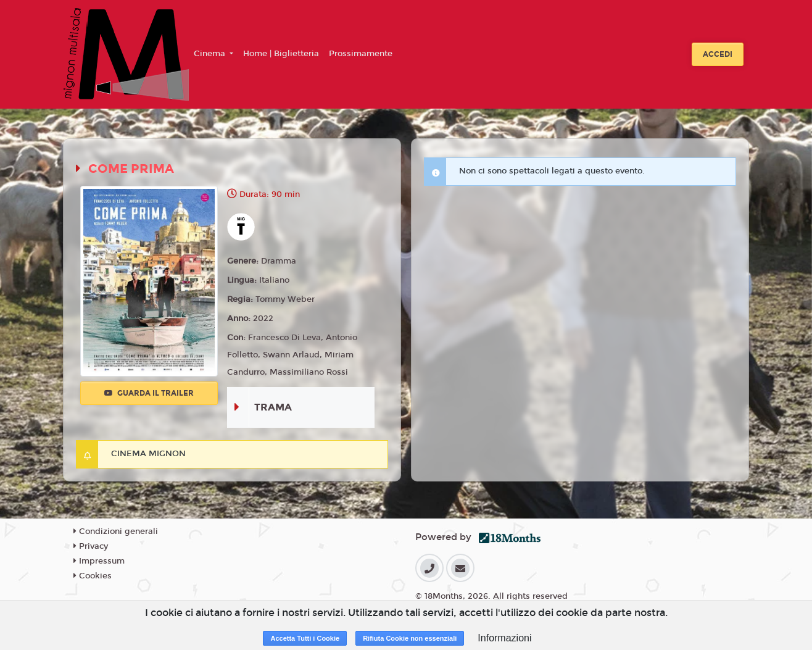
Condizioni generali (116, 531)
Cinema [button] (211, 54)
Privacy (91, 546)
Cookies (93, 576)
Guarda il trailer (149, 393)
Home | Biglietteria (281, 54)
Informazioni (504, 638)
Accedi (718, 54)
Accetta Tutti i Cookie (305, 638)
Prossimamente (361, 54)
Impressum (99, 561)
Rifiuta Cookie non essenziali (410, 638)
